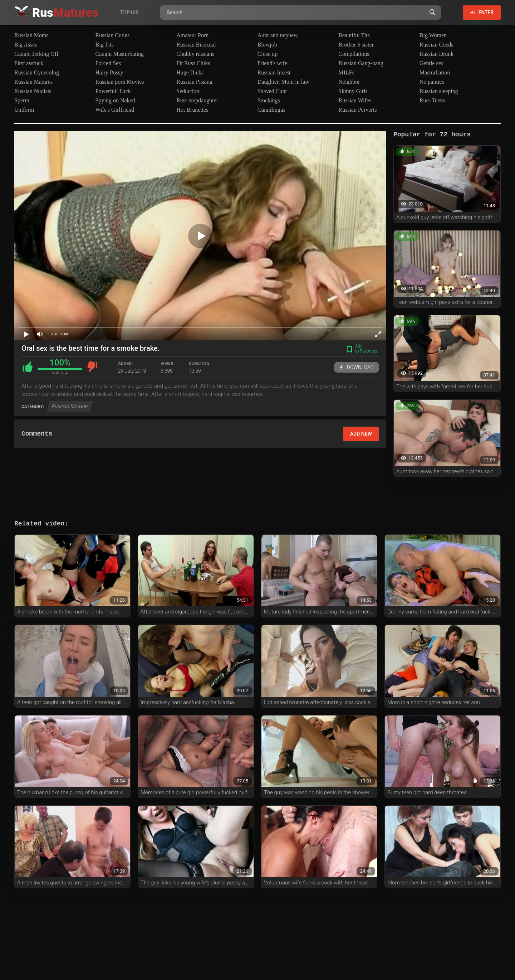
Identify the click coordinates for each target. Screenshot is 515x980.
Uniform (24, 110)
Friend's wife (272, 63)
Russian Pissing (194, 82)
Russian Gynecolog (37, 72)
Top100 (129, 13)
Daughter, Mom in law (283, 82)
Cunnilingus (271, 110)
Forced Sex (108, 63)
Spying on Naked (115, 100)
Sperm (22, 100)
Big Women (433, 35)
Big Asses (26, 45)
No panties (432, 82)
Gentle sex (432, 63)
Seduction (188, 91)
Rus (65, 13)
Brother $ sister (356, 45)
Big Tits (105, 45)
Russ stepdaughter (197, 100)
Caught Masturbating (120, 54)
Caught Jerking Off (36, 54)
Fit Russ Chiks (193, 63)
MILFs (346, 72)
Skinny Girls (353, 91)
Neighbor (349, 82)
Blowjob (267, 45)
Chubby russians (195, 54)
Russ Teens (432, 100)
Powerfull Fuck (113, 91)
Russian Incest (274, 72)
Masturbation (435, 72)
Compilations (354, 54)
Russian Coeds (436, 45)
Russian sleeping (439, 91)
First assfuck (29, 63)
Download (357, 367)
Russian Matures (33, 82)
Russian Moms (31, 35)
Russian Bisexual (196, 45)
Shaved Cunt (272, 91)
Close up (268, 54)
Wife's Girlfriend (115, 110)
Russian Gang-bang (361, 63)
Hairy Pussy (109, 72)
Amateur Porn (192, 35)
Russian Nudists (33, 91)
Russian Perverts (357, 110)
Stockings (269, 100)
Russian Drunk (437, 54)
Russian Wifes (355, 100)
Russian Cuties (113, 35)
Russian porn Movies (120, 82)
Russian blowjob (70, 406)
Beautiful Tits (354, 35)
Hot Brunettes (192, 110)
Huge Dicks (190, 72)
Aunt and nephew (278, 35)
